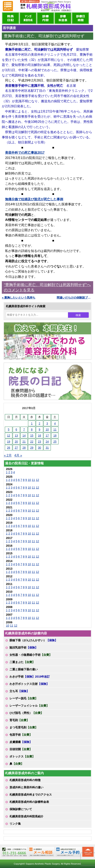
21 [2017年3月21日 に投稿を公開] (24, 442)
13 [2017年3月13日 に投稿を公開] (16, 436)
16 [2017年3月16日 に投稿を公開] (40, 436)
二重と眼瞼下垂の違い (24, 669)
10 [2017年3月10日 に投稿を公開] (47, 429)
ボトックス (22, 756)
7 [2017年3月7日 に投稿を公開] (24, 429)
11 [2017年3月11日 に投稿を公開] (55, 429)
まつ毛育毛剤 (24, 727)
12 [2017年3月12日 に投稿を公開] (9, 436)
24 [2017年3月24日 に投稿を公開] (47, 442)
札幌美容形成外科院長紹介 (26, 816)
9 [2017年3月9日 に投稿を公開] (40, 429)
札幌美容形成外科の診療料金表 (29, 802)
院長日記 (10, 18)
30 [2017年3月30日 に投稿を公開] (40, 448)
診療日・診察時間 (80, 18)
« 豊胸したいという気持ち (19, 298)
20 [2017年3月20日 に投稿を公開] (16, 442)
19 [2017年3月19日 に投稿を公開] (9, 442)
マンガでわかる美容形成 (28, 18)
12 (38, 480)
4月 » (18, 455)
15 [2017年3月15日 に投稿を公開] (32, 436)
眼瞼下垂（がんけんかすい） (33, 640)
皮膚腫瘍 (21, 742)
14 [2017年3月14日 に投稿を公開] (24, 436)
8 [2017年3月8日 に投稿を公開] (32, 429)
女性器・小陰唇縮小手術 (31, 655)
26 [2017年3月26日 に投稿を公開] (9, 448)
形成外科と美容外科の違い (26, 787)
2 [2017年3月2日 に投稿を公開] (40, 423)
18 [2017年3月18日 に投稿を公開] (55, 436)
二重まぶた (22, 662)
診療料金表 (63, 18)
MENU (8, 6)
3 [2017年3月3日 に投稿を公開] (47, 423)
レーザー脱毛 (24, 698)
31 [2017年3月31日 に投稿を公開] (47, 448)
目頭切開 (21, 749)
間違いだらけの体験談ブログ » (75, 298)
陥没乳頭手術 (24, 648)
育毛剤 (19, 720)
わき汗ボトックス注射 (29, 684)
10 (29, 480)
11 (33, 480)
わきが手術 (30, 677)
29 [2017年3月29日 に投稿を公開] (32, 448)
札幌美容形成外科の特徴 (25, 780)
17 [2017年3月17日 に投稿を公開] (47, 436)
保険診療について (21, 809)
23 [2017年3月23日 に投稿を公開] (40, 442)
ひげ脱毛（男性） (26, 713)
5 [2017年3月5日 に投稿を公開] (9, 429)
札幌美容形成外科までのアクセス (31, 795)
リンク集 (15, 824)
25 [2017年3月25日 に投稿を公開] (55, 442)
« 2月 (8, 455)
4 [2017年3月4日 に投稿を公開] (55, 423)
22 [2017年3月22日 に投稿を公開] (32, 442)
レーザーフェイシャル (29, 706)
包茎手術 (21, 735)
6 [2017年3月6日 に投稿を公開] (16, 429)
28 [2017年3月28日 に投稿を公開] (24, 448)
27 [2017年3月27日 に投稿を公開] (16, 448)
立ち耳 (19, 691)
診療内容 (45, 18)
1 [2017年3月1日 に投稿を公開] (32, 423)
